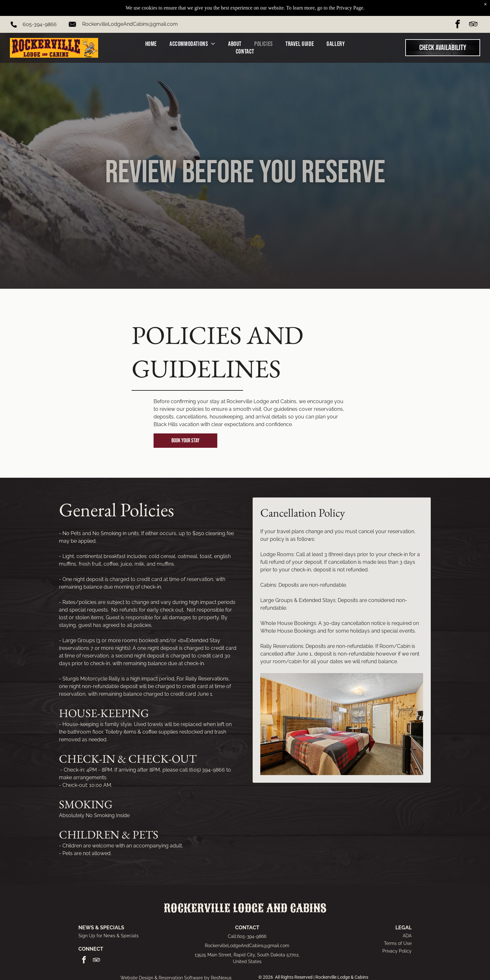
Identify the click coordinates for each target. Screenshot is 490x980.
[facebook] (458, 13)
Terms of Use (398, 943)
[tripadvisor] (473, 13)
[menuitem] (151, 32)
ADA (407, 936)
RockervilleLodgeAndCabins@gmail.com (130, 12)
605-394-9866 (40, 12)
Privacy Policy (397, 951)
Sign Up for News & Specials (108, 936)
